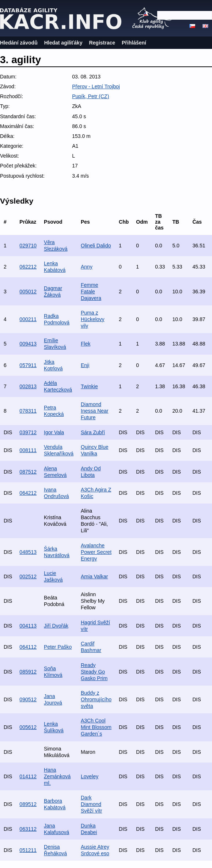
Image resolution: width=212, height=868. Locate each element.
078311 (28, 411)
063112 (28, 829)
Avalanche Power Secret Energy (96, 552)
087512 (28, 472)
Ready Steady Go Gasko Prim (94, 672)
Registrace (102, 43)
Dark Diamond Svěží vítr (91, 804)
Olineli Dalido (96, 246)
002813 (28, 386)
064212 (28, 493)
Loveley (90, 776)
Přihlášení (134, 43)
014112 (28, 776)
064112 (28, 647)
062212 (28, 267)
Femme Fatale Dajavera (91, 292)
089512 (28, 804)
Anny (87, 267)
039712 (28, 432)
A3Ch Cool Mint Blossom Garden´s (96, 727)
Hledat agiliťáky (63, 43)
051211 (28, 850)
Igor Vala (54, 432)
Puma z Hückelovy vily (93, 319)
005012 (28, 292)
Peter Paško (58, 647)
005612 (28, 727)
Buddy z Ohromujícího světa (96, 699)
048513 (28, 552)
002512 (28, 576)
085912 (28, 672)
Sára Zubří (93, 432)
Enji (85, 365)
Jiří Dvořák (56, 626)
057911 (28, 365)
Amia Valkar (94, 576)
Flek (86, 344)
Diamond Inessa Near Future (94, 411)
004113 (28, 626)
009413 (28, 344)
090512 (28, 699)
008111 (28, 450)
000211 (28, 319)
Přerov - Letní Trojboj (96, 86)
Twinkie (89, 386)
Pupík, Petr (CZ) (90, 96)
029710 (28, 246)
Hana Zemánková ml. (57, 776)
